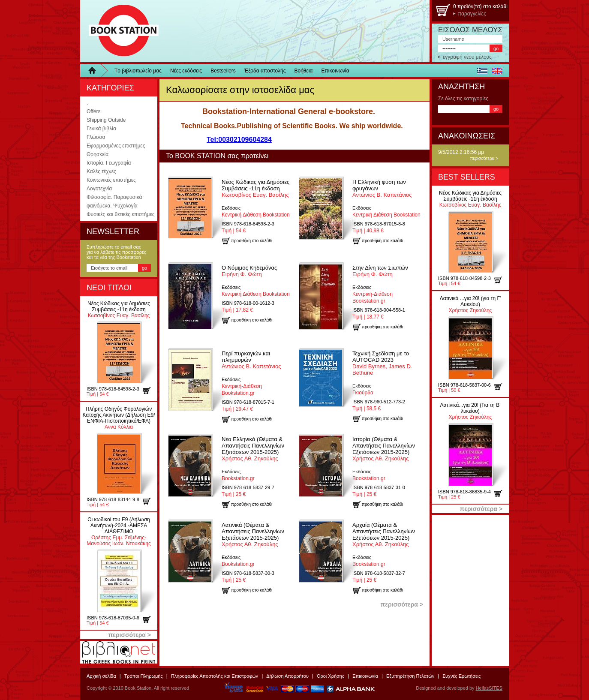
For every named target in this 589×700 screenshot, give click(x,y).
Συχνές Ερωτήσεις (461, 676)
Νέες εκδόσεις (186, 71)
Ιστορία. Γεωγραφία (109, 163)
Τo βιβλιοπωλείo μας (138, 71)
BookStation (120, 31)
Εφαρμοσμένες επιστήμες (116, 146)
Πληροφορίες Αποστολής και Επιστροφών (215, 676)
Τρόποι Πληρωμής (144, 676)
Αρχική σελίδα (101, 676)
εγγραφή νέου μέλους (467, 57)
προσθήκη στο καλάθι (150, 391)
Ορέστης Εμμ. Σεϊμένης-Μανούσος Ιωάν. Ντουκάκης (119, 532)
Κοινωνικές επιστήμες (111, 180)
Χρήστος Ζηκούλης (470, 304)
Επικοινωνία (335, 71)
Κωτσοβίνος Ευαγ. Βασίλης (119, 309)
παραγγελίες (472, 14)
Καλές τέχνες (101, 171)
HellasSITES (489, 688)
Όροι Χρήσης (331, 676)
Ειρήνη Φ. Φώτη (249, 271)
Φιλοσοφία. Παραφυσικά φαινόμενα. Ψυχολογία (114, 201)
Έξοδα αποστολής (265, 71)
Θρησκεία (98, 154)
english (497, 71)
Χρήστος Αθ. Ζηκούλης (253, 449)
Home (95, 71)
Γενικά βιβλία (101, 129)
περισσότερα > (484, 158)
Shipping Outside (106, 120)
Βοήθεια (304, 71)
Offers (93, 111)
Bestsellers (223, 71)
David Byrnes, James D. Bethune (382, 363)
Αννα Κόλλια (119, 418)
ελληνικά (482, 71)
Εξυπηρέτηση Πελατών (410, 676)
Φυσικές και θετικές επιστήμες (121, 214)
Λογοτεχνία (99, 189)
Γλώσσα (96, 137)
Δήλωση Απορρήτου (287, 676)
